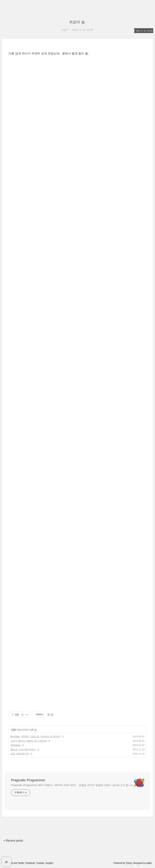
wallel (149, 863)
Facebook (30, 863)
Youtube (40, 863)
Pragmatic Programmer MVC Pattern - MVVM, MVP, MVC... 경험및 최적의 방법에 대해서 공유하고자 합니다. (72, 785)
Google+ (50, 863)
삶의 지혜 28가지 (20, 754)
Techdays (16, 745)
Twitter (21, 863)
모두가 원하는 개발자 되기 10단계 (29, 741)
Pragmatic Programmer (28, 780)
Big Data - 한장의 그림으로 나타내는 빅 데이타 (35, 736)
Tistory (129, 863)
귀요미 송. (77, 22)
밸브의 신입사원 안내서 (23, 749)
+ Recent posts (13, 841)
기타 (13, 730)
